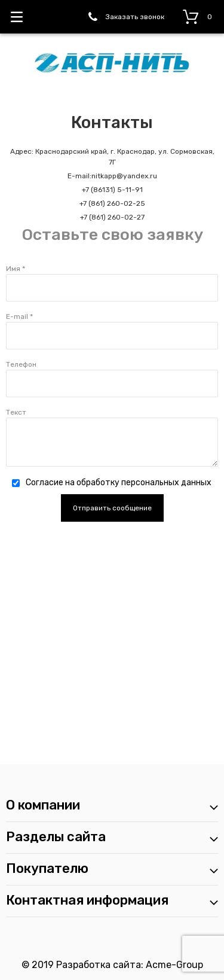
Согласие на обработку (119, 483)
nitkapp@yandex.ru (124, 176)
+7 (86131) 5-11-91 (112, 190)
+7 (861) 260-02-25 (112, 203)
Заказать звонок (135, 17)
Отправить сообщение (112, 508)
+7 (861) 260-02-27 (112, 217)
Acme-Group (174, 965)
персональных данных (166, 483)
